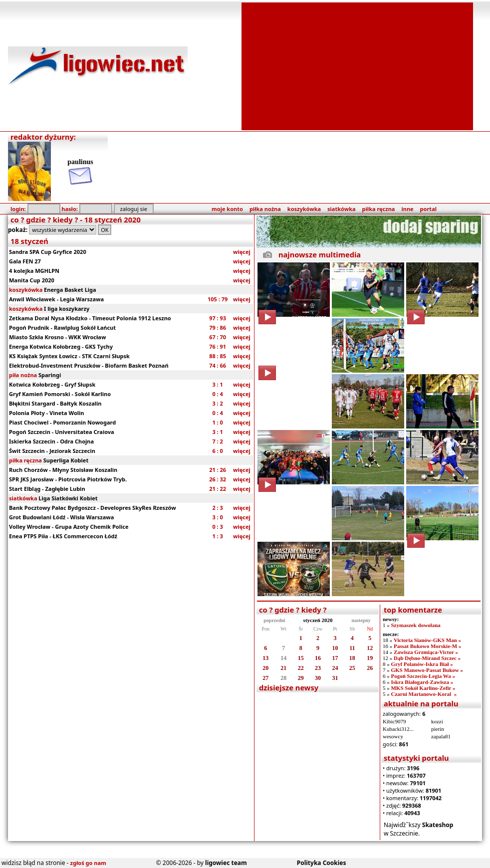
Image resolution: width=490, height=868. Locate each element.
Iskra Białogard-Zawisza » (422, 682)
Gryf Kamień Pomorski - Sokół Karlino (60, 394)
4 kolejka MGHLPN (34, 271)
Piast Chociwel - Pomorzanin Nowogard (62, 422)
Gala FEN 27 (25, 261)
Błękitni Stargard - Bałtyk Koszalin (55, 403)
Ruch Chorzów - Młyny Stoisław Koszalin (63, 470)
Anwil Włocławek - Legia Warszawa (56, 299)
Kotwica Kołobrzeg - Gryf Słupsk (52, 384)
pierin (438, 729)
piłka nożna (265, 209)
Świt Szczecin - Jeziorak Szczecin (52, 451)
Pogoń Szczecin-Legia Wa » (423, 676)
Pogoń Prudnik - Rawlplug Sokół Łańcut (62, 327)
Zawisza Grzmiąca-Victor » (426, 652)
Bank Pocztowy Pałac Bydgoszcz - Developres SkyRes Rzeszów (93, 508)
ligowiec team (226, 863)
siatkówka (341, 209)
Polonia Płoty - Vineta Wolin (47, 413)
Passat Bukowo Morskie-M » (427, 646)
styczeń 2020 (318, 620)
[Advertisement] (357, 65)
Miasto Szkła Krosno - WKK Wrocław (57, 337)
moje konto (227, 209)
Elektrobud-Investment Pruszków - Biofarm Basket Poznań (89, 365)
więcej (242, 252)
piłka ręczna (379, 209)
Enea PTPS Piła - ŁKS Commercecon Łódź (63, 536)
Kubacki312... (398, 729)
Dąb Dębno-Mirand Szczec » (427, 658)
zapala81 (441, 736)
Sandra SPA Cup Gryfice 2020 (48, 252)
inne (407, 209)
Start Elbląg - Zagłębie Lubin (47, 489)
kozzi (437, 721)
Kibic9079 (394, 721)
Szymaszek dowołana (415, 625)
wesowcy (393, 736)
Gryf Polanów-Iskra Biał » (422, 664)
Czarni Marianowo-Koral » (424, 694)
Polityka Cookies (322, 863)
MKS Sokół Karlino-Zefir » (423, 688)
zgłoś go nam (88, 863)
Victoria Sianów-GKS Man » (427, 640)
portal (428, 209)
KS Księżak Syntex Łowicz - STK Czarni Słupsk (69, 356)
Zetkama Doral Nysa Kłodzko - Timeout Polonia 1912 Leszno (90, 318)
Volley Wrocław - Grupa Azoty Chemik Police (69, 527)
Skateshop (438, 825)
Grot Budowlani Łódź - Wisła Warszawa (61, 517)
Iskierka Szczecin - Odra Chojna (51, 441)
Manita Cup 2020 (32, 280)
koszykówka (304, 209)
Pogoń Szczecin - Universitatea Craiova (62, 432)
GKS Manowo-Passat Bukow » (427, 670)
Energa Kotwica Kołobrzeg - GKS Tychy (61, 346)
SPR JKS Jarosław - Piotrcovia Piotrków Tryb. (68, 479)
